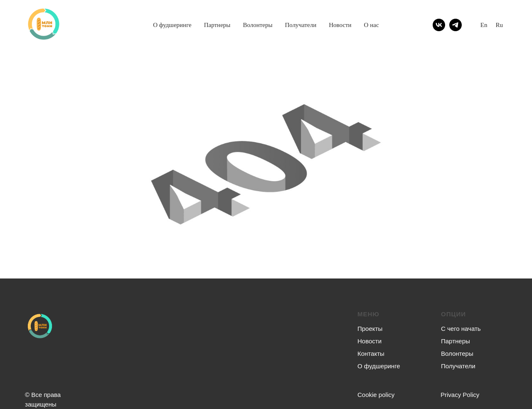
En (484, 25)
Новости (340, 25)
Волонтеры (257, 25)
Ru (499, 25)
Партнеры (217, 25)
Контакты (371, 354)
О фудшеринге (172, 25)
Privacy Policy (460, 395)
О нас (372, 25)
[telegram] (456, 25)
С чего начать (461, 329)
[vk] (439, 25)
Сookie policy (376, 395)
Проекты (370, 329)
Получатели (301, 25)
